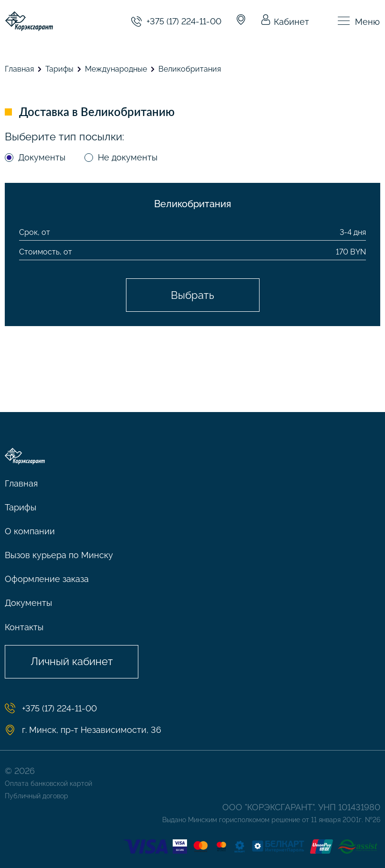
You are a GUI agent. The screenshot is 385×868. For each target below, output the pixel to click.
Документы (42, 157)
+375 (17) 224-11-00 (176, 21)
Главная (19, 69)
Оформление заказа (47, 579)
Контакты (24, 627)
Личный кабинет (72, 661)
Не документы (128, 157)
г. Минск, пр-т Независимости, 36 (83, 730)
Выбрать (192, 295)
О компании (30, 531)
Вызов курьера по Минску (59, 555)
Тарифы (59, 69)
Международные (116, 69)
